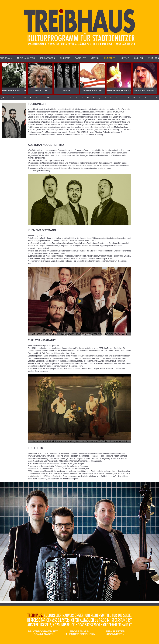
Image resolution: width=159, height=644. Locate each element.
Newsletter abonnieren (115, 633)
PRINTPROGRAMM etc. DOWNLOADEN (44, 633)
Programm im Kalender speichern (79, 633)
